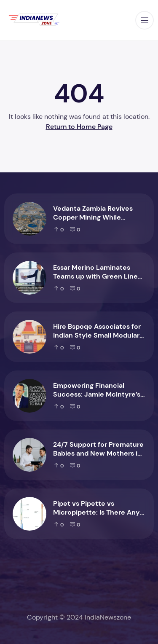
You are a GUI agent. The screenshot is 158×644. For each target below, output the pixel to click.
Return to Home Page (79, 127)
